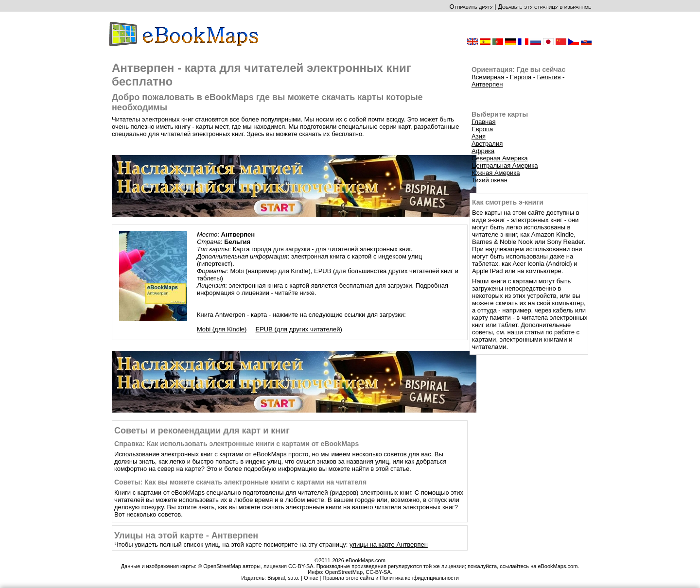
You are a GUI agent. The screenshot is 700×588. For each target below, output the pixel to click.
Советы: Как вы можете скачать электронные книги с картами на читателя (240, 482)
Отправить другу (471, 7)
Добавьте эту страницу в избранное (544, 7)
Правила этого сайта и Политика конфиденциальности (390, 578)
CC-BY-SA (378, 572)
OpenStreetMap (344, 572)
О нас (311, 578)
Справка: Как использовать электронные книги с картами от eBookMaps (236, 444)
